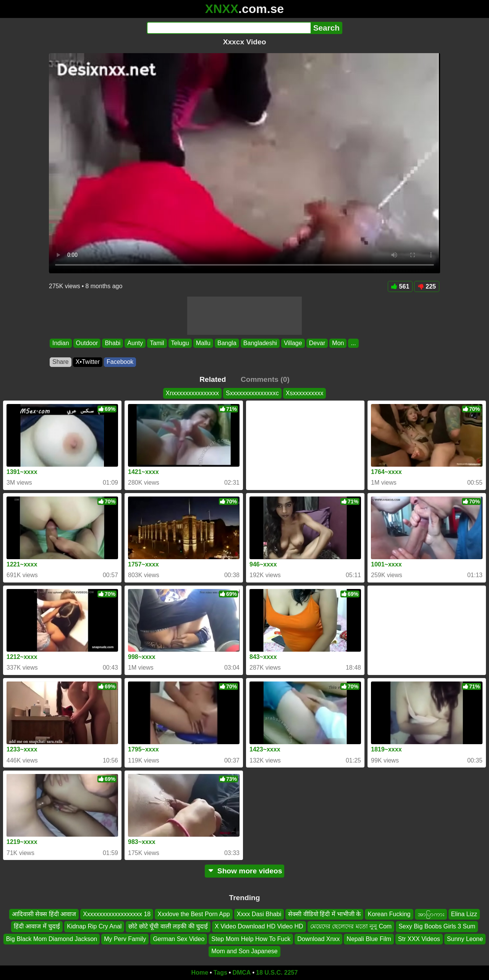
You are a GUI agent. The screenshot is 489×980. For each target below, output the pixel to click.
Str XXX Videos (419, 939)
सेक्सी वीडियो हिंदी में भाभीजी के (324, 914)
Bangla (227, 343)
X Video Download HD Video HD (259, 926)
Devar (317, 343)
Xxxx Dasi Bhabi (259, 914)
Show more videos (245, 871)
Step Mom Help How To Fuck (251, 939)
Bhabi (113, 343)
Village (293, 343)
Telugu (180, 343)
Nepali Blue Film (369, 939)
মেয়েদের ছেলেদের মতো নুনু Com (351, 926)
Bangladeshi (260, 343)
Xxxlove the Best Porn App (193, 914)
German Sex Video (179, 939)
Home (200, 973)
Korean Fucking (389, 914)
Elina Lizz (464, 914)
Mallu (203, 343)
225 (427, 286)
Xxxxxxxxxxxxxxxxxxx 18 (117, 914)
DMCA (241, 973)
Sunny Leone (465, 939)
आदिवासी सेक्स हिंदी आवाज (44, 914)
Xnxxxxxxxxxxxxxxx (193, 393)
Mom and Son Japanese (244, 951)
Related (213, 379)
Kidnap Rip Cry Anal (94, 926)
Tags (220, 973)
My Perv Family (125, 939)
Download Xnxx (318, 939)
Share (61, 362)
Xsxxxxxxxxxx (305, 393)
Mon (338, 343)
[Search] (229, 28)
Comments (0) (265, 379)
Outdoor (87, 343)
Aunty (135, 343)
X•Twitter (88, 362)
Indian (61, 343)
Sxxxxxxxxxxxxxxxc (252, 393)
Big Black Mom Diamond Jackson (52, 939)
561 (400, 286)
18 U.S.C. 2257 (277, 973)
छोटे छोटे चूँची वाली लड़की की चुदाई (168, 926)
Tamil (157, 343)
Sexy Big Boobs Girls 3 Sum (437, 926)
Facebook (120, 362)
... (353, 343)
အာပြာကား (431, 914)
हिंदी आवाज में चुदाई (37, 926)
